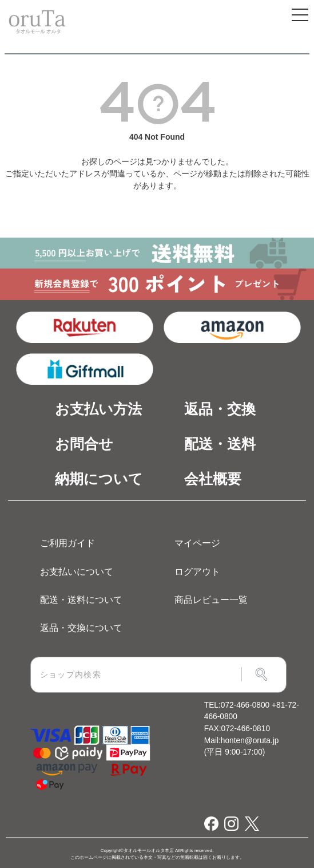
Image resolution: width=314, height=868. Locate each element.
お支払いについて (77, 571)
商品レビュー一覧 (211, 599)
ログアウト (197, 571)
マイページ (197, 543)
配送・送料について (81, 599)
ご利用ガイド (67, 543)
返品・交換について (81, 628)
